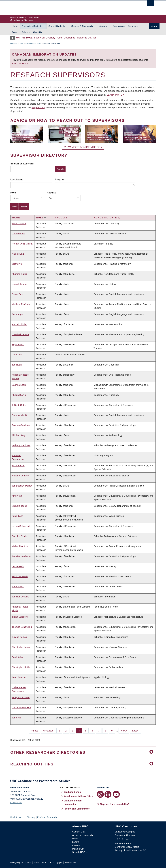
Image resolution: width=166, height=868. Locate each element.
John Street (18, 587)
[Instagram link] (100, 794)
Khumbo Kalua (19, 274)
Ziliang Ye (17, 264)
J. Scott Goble (19, 405)
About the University (83, 835)
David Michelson (20, 334)
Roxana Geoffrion (21, 425)
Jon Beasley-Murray (22, 486)
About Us (37, 32)
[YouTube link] (116, 794)
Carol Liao (17, 355)
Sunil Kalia (17, 657)
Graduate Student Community (73, 803)
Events (76, 842)
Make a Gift (78, 849)
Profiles (41, 817)
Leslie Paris (18, 566)
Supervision (119, 26)
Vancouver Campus (125, 832)
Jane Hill (16, 718)
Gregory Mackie (20, 415)
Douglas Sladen (20, 536)
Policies (26, 32)
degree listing (39, 107)
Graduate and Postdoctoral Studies (83, 781)
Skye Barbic (18, 344)
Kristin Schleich (20, 576)
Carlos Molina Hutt (21, 708)
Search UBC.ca (80, 852)
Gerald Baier (18, 234)
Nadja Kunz (18, 254)
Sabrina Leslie (19, 385)
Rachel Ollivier (19, 324)
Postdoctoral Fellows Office (78, 796)
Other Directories (66, 38)
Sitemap (31, 817)
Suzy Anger (18, 314)
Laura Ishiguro (19, 284)
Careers (76, 845)
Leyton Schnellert (21, 526)
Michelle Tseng (19, 506)
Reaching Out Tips (87, 38)
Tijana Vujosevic (20, 617)
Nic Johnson (18, 465)
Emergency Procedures (21, 862)
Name (16, 218)
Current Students (57, 26)
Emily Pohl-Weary (21, 697)
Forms (15, 32)
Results (51, 193)
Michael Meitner (20, 546)
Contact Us (16, 802)
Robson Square (123, 843)
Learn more (114, 95)
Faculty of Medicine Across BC (131, 850)
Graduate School (17, 43)
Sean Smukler (19, 677)
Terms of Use (40, 862)
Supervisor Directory (45, 38)
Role (13, 193)
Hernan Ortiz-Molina (22, 244)
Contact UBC (79, 832)
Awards (103, 26)
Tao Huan (17, 365)
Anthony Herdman (21, 445)
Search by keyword (22, 164)
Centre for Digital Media (127, 847)
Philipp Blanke (19, 395)
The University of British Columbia (18, 8)
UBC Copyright (55, 862)
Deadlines (133, 26)
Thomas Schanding (22, 627)
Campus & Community (82, 26)
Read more (19, 63)
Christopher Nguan (21, 647)
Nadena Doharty (20, 476)
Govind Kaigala (20, 637)
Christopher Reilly (21, 667)
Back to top (18, 817)
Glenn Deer (18, 294)
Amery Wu (17, 496)
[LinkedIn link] (108, 794)
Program (60, 179)
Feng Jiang (17, 516)
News (75, 838)
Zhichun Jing (18, 435)
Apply (154, 26)
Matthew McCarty (21, 304)
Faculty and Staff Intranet (77, 809)
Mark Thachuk (19, 223)
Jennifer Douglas (20, 597)
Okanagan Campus (125, 835)
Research (52, 817)
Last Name (17, 179)
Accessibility (70, 862)
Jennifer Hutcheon (21, 556)
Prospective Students (32, 26)
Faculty (61, 218)
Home (15, 26)
